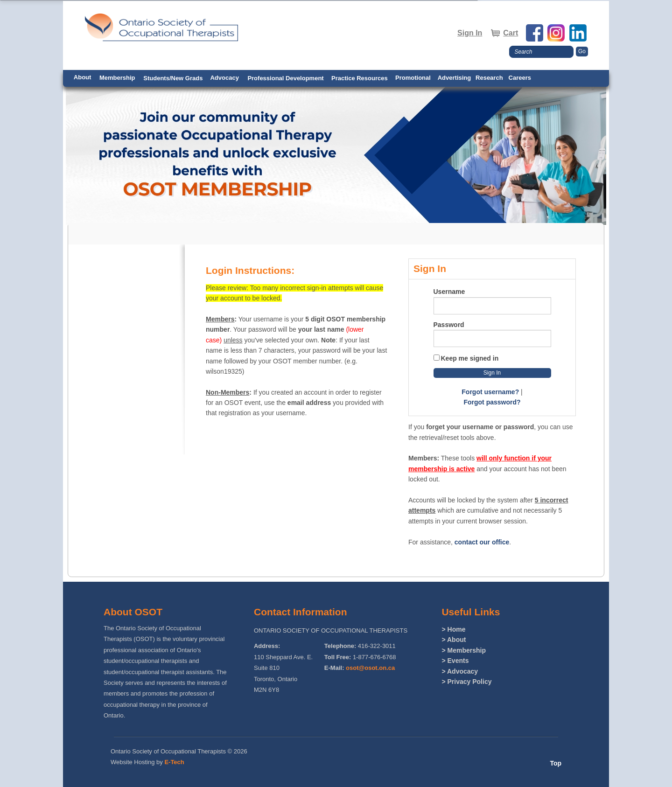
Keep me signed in (470, 358)
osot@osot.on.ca (370, 668)
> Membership (464, 650)
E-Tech (174, 762)
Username (449, 292)
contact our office (482, 542)
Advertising (455, 78)
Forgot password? (492, 402)
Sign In (470, 33)
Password (449, 325)
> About (454, 640)
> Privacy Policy (466, 682)
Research (489, 78)
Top (556, 763)
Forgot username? (490, 392)
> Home (453, 629)
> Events (455, 661)
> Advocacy (460, 671)
